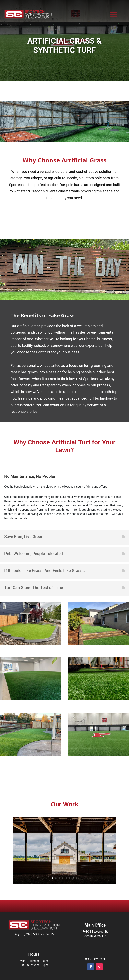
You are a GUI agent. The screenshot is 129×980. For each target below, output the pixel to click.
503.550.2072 (44, 934)
